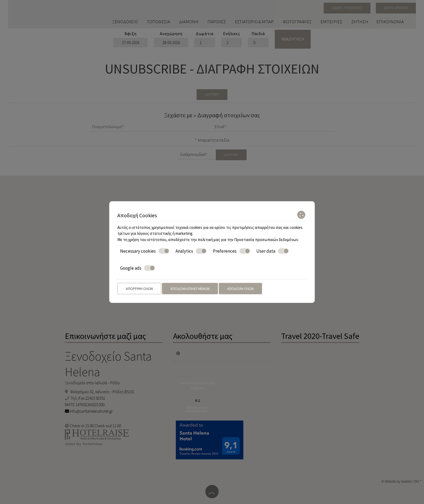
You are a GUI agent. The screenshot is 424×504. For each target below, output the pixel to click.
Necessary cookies (145, 251)
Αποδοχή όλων (240, 289)
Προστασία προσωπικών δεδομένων (266, 239)
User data (273, 251)
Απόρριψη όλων (139, 289)
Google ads (138, 268)
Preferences (231, 251)
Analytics (191, 251)
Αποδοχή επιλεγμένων (190, 289)
